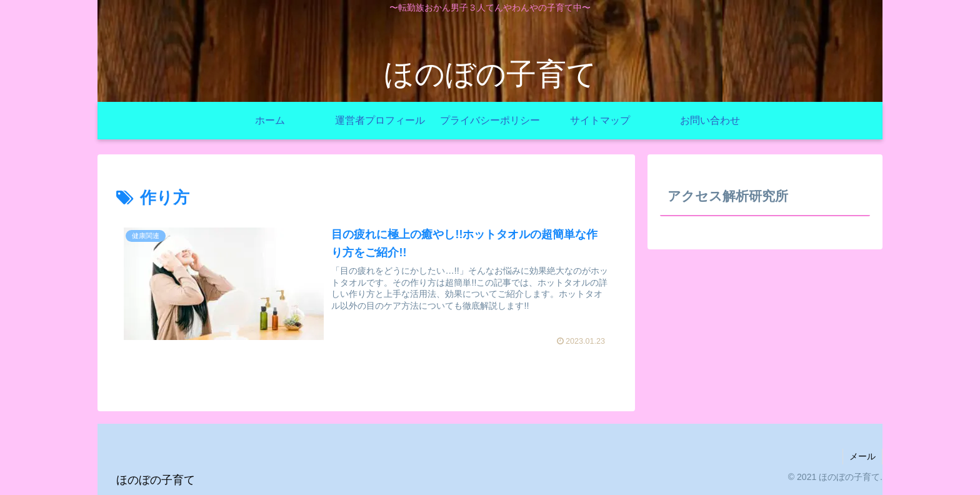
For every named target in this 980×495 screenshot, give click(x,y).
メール (862, 456)
